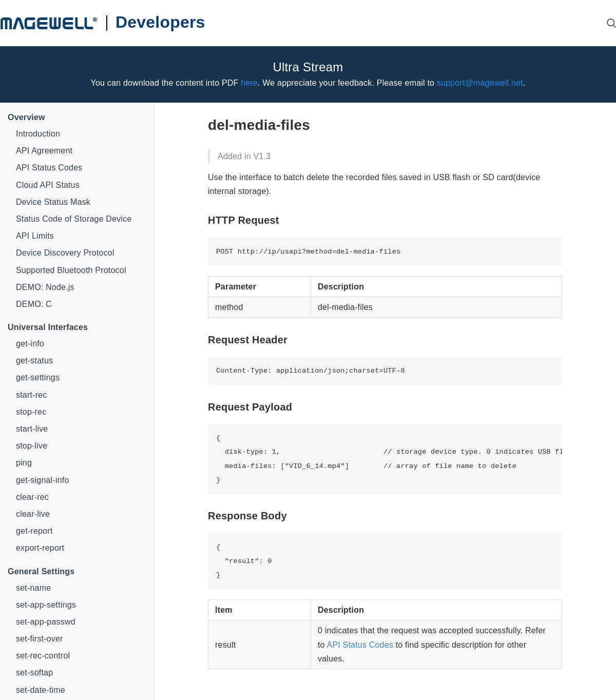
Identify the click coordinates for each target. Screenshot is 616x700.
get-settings (38, 377)
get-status (34, 361)
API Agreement (44, 151)
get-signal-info (43, 480)
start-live (32, 429)
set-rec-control (43, 656)
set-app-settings (46, 605)
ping (24, 463)
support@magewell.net (480, 83)
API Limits (35, 236)
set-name (33, 588)
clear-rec (32, 497)
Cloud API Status (48, 185)
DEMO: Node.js (45, 287)
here (249, 83)
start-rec (31, 395)
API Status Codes (49, 168)
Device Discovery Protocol (65, 253)
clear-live (33, 514)
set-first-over (40, 639)
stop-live (32, 446)
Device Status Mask (53, 202)
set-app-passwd (46, 622)
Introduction (38, 134)
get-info (30, 344)
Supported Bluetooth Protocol (71, 270)
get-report (34, 531)
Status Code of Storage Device (74, 219)
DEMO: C (34, 304)
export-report (40, 548)
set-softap (34, 673)
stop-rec (31, 412)
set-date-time (41, 690)
